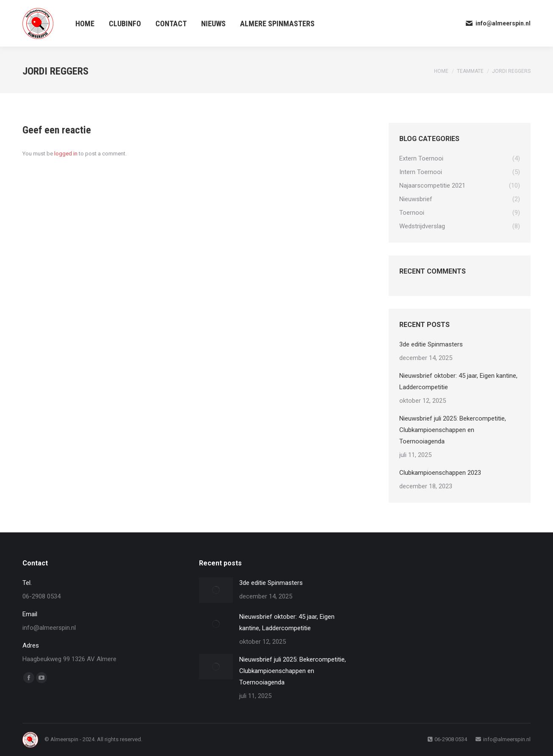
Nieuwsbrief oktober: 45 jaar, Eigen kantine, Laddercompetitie (458, 381)
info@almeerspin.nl (498, 23)
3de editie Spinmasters (431, 344)
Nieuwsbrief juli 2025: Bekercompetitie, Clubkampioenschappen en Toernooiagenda (453, 430)
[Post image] (216, 590)
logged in (66, 154)
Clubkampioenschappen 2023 (440, 473)
